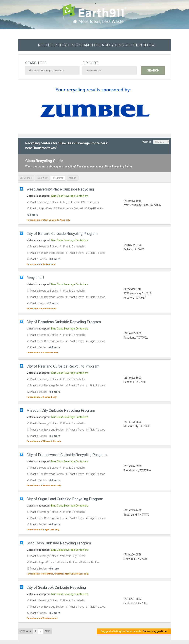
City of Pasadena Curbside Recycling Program (64, 322)
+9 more (54, 569)
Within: (156, 142)
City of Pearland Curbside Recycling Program (63, 366)
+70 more (52, 303)
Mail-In (73, 178)
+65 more (54, 392)
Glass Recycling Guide (118, 166)
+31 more (32, 215)
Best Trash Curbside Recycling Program (59, 543)
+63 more (54, 259)
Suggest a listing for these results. (134, 631)
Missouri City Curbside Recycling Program (61, 410)
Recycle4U (35, 278)
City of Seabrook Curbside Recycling (56, 587)
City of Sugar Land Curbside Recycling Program (65, 499)
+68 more (54, 436)
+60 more (54, 613)
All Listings (26, 178)
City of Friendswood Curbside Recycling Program (67, 455)
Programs (58, 178)
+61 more (54, 480)
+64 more (54, 347)
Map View (42, 178)
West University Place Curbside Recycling (60, 189)
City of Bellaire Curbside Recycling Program (62, 234)
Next (48, 631)
